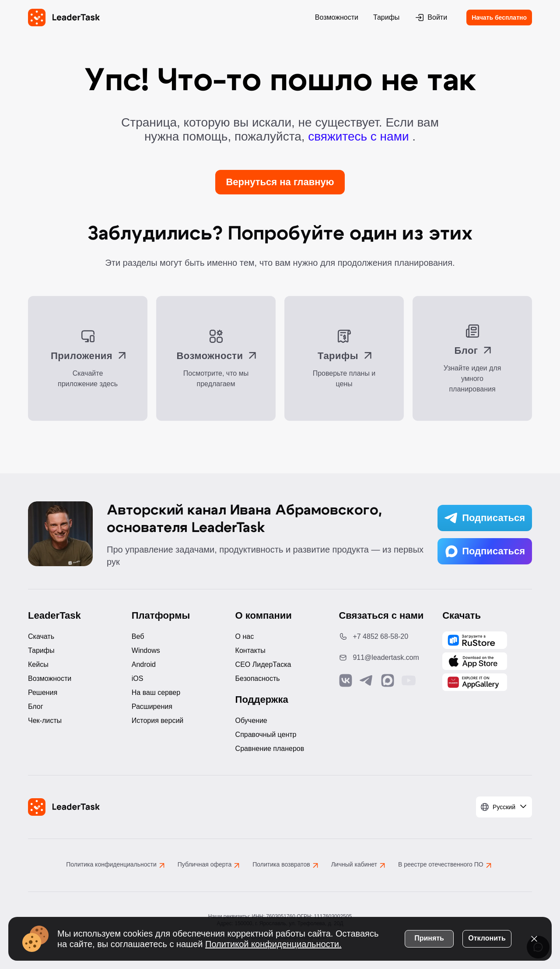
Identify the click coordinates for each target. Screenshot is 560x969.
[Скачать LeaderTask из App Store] (475, 661)
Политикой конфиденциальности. (274, 944)
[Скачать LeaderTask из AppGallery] (475, 640)
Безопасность (258, 678)
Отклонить (486, 938)
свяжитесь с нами (360, 136)
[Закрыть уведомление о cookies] (534, 938)
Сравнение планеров (270, 749)
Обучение (251, 721)
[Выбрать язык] (504, 807)
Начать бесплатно (499, 18)
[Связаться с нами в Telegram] (367, 680)
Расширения (152, 706)
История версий (157, 721)
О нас (245, 636)
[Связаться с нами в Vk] (346, 680)
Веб (138, 636)
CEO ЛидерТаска (263, 664)
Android (144, 664)
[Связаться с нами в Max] (388, 680)
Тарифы (386, 17)
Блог (36, 706)
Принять (429, 938)
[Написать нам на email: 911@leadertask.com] (383, 658)
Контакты (250, 650)
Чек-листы (45, 721)
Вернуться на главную (280, 182)
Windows (146, 650)
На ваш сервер (156, 692)
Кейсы (38, 664)
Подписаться (485, 518)
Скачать (41, 636)
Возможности (337, 17)
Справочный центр (266, 735)
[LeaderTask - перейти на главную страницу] (64, 18)
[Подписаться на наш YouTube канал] (409, 680)
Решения (43, 692)
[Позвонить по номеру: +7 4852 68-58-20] (383, 637)
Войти (431, 18)
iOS (138, 678)
